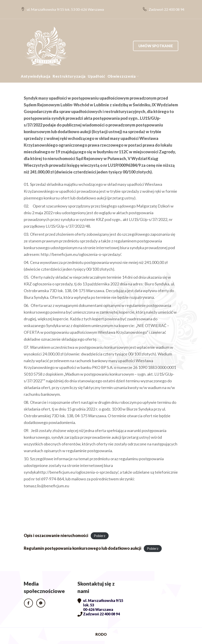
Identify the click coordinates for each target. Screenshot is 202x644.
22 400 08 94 (172, 6)
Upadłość (97, 69)
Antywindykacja (36, 69)
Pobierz (100, 528)
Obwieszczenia (122, 69)
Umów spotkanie (156, 38)
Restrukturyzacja (69, 69)
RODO (101, 627)
